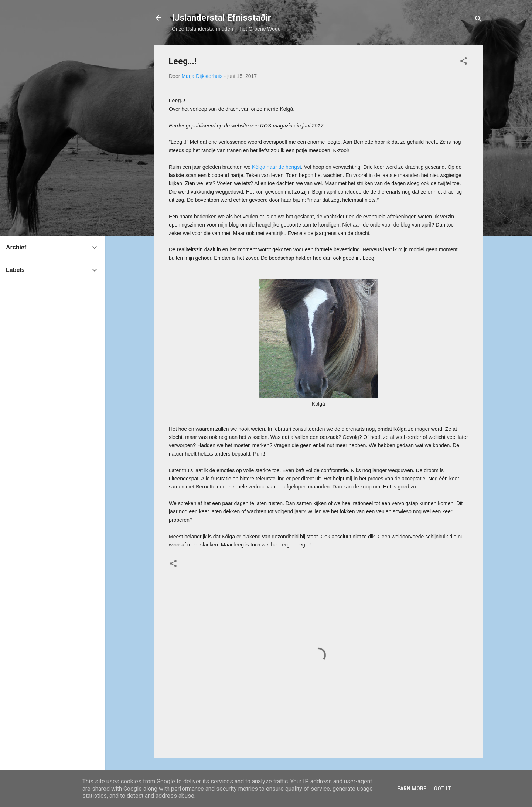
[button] (464, 62)
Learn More (410, 789)
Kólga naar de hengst (277, 167)
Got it (442, 789)
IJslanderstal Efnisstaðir (221, 18)
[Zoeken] (478, 20)
